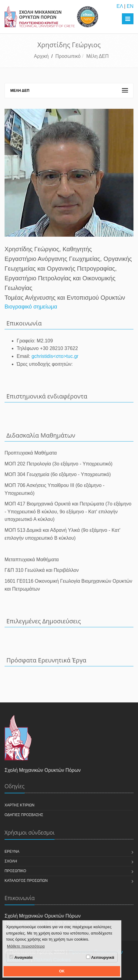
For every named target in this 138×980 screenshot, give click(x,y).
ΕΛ (119, 6)
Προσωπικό (68, 56)
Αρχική (41, 56)
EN (130, 6)
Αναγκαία (21, 957)
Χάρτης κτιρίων (19, 805)
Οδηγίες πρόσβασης (24, 815)
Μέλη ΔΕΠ (97, 56)
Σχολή (11, 861)
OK (62, 971)
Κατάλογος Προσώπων (26, 881)
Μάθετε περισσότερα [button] (26, 946)
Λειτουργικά (100, 957)
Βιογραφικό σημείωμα (31, 307)
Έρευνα (12, 852)
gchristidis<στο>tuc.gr (55, 356)
